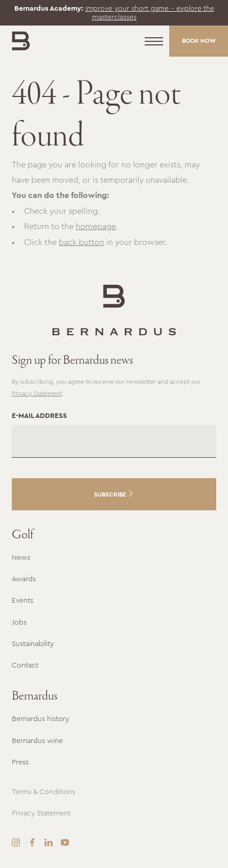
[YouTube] (65, 842)
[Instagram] (16, 842)
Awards (24, 579)
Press (20, 762)
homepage (96, 226)
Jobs (19, 622)
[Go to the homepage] (114, 310)
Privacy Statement (37, 393)
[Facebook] (32, 842)
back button (82, 242)
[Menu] (154, 41)
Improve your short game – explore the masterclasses (150, 13)
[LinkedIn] (49, 842)
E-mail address (39, 415)
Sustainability (33, 643)
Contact (25, 665)
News (21, 557)
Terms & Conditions (43, 791)
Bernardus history (40, 718)
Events (22, 600)
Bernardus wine (37, 740)
